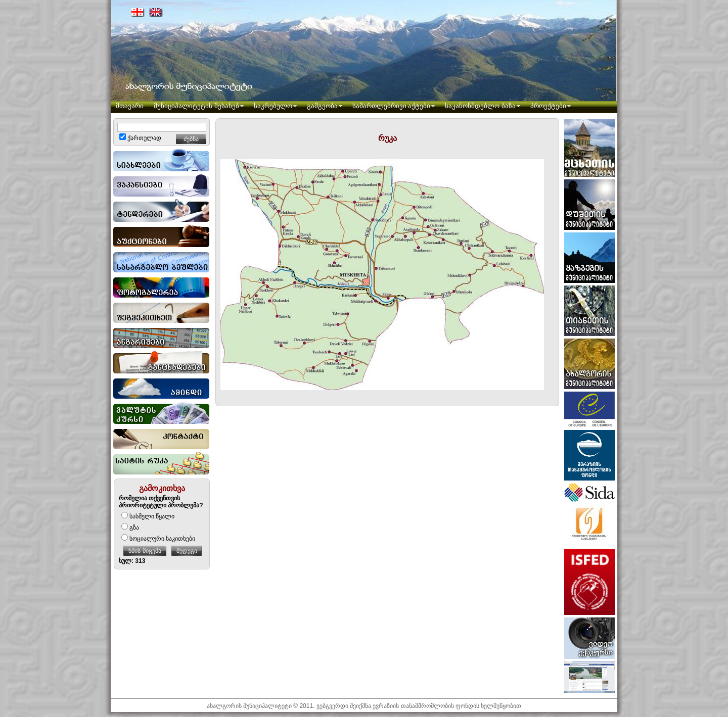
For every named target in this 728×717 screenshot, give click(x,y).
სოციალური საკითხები (158, 539)
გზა (130, 528)
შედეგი (187, 551)
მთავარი (130, 106)
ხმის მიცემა (145, 551)
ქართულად (140, 138)
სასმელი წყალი (148, 516)
